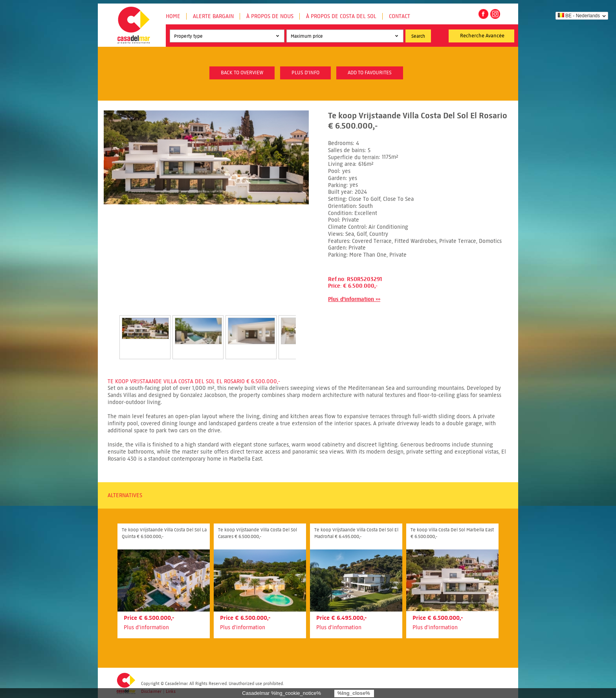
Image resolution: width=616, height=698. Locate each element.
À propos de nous (270, 16)
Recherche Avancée (482, 36)
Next (305, 329)
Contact (400, 16)
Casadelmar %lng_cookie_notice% (281, 693)
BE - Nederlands (579, 16)
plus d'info (305, 73)
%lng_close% (354, 693)
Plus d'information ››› (354, 299)
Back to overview (242, 73)
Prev (110, 329)
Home (173, 16)
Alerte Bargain (213, 16)
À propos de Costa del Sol (341, 16)
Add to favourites (370, 73)
